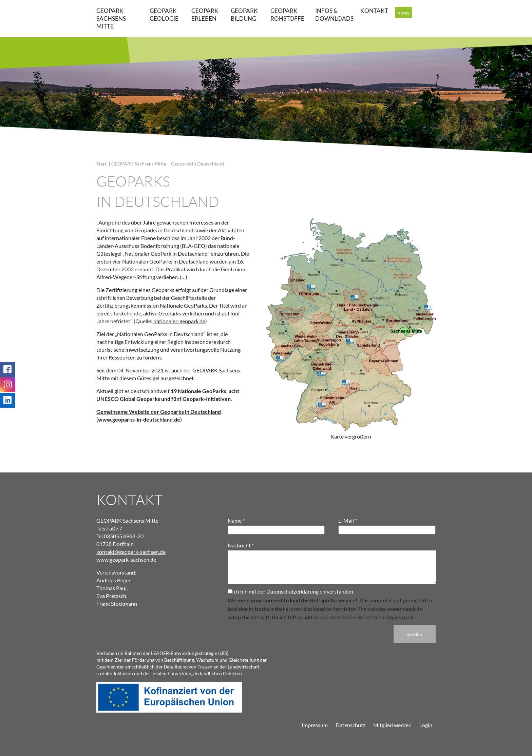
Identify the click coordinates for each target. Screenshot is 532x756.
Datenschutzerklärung (292, 591)
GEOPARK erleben (205, 15)
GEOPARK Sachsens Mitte (111, 18)
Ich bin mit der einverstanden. (291, 591)
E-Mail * (348, 520)
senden (415, 634)
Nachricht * (241, 545)
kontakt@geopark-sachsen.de (131, 552)
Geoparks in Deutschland (197, 164)
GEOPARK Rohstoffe (287, 15)
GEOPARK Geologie (164, 15)
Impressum (315, 725)
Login (426, 725)
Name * (236, 520)
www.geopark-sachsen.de (126, 559)
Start (101, 164)
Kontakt (374, 11)
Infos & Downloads (334, 15)
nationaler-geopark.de (179, 321)
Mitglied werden (392, 725)
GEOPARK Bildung (244, 15)
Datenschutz (350, 725)
